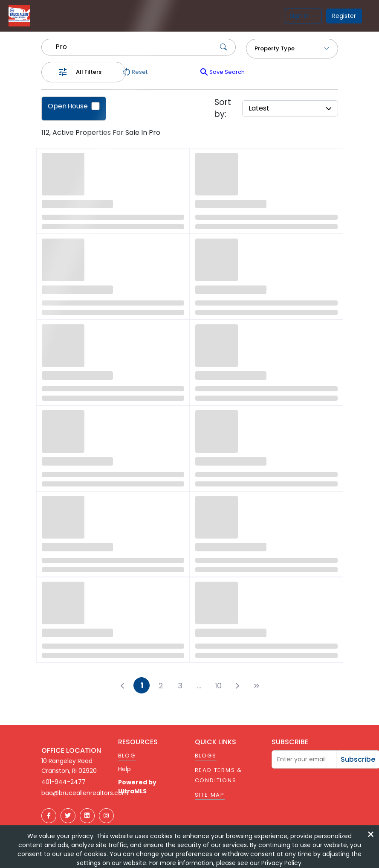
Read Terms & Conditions (219, 775)
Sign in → (303, 16)
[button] (199, 685)
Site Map (210, 795)
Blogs (206, 756)
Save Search (222, 72)
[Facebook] (49, 816)
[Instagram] (106, 816)
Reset (135, 72)
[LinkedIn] (87, 816)
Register (344, 16)
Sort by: (223, 108)
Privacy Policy (281, 863)
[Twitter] (68, 816)
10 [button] (218, 686)
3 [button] (180, 686)
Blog (127, 756)
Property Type (292, 49)
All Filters (89, 72)
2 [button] (161, 686)
